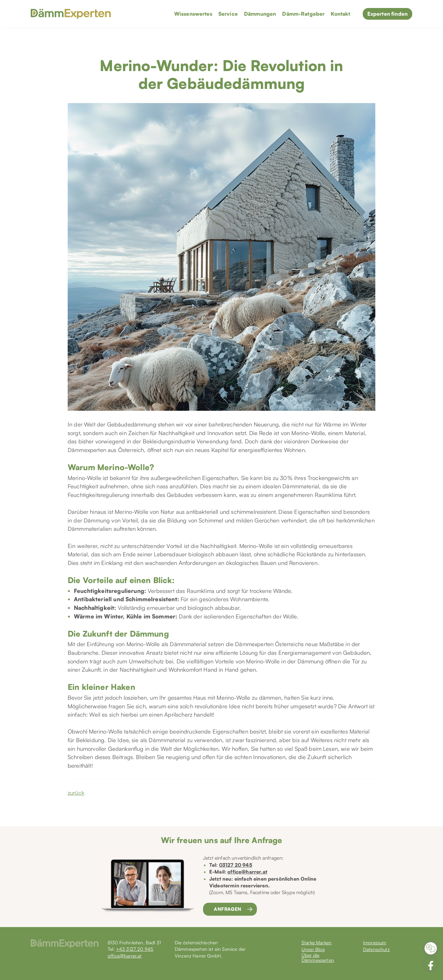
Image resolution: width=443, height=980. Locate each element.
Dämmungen (260, 14)
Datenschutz (376, 950)
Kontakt (340, 14)
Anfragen (228, 909)
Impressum (375, 943)
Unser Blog (313, 950)
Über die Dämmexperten (318, 958)
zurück (76, 792)
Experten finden (387, 14)
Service (228, 14)
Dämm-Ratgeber (303, 14)
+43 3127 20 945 (135, 949)
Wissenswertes (193, 14)
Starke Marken (317, 943)
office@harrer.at (247, 872)
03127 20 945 (236, 865)
